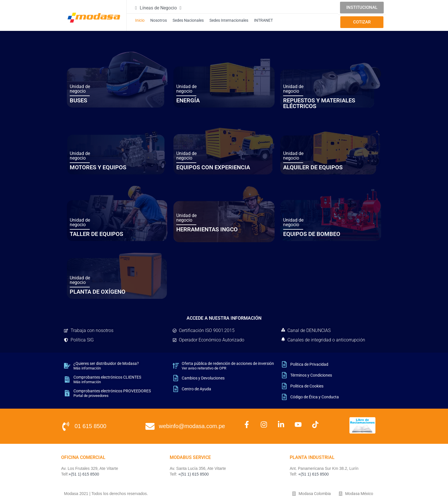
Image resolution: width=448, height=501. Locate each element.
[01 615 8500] (66, 426)
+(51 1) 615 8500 (84, 474)
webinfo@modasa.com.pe (192, 426)
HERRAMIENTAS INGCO (207, 229)
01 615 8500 (90, 426)
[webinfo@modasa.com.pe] (150, 426)
